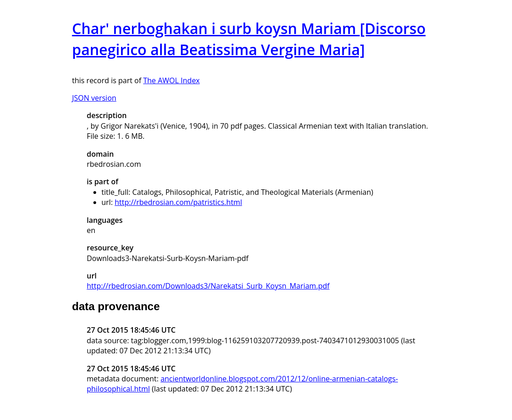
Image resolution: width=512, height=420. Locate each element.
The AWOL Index (171, 80)
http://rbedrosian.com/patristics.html (178, 202)
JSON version (94, 98)
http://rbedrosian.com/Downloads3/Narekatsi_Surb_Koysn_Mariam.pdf (208, 286)
